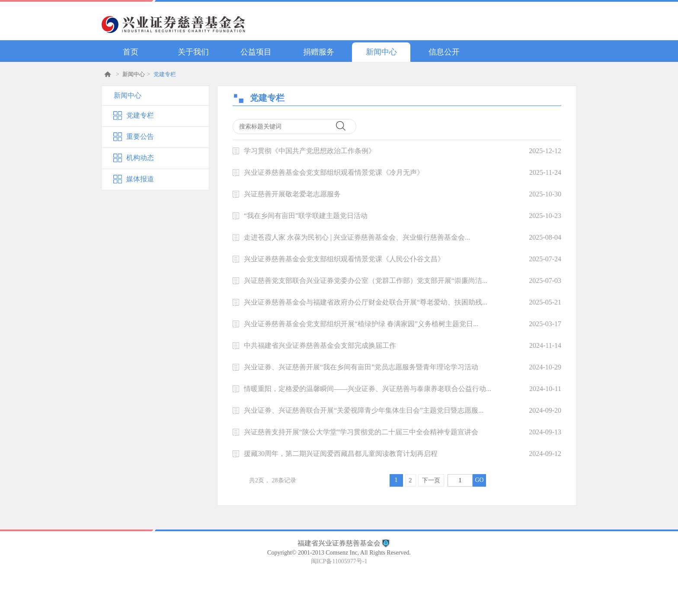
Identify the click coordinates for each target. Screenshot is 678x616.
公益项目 (256, 52)
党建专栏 (165, 74)
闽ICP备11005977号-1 (339, 561)
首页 (131, 52)
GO (479, 480)
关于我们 (193, 52)
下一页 (431, 480)
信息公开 (444, 52)
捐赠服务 (319, 52)
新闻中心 (381, 52)
